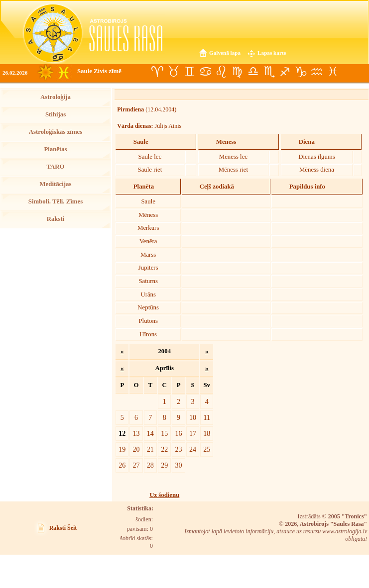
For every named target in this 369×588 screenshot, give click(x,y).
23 (179, 449)
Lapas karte (272, 53)
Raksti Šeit (63, 528)
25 (207, 449)
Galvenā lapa (225, 53)
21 (150, 449)
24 (193, 449)
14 (150, 433)
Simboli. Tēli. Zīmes (56, 201)
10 (193, 417)
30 (179, 465)
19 (122, 449)
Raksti (56, 219)
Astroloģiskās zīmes (56, 132)
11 (207, 417)
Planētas (55, 149)
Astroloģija (56, 97)
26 (122, 465)
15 (164, 433)
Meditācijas (56, 184)
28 (150, 465)
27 (136, 465)
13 (136, 433)
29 (164, 465)
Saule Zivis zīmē (99, 71)
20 (136, 449)
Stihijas (56, 114)
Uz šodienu (164, 495)
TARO (55, 167)
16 (179, 433)
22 (164, 449)
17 (193, 433)
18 (207, 433)
